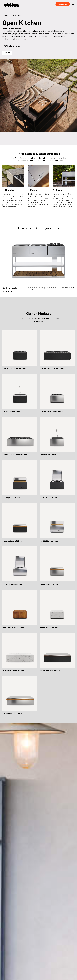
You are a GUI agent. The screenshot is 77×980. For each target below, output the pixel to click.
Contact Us (63, 4)
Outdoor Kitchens (17, 15)
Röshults (5, 15)
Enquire (7, 53)
